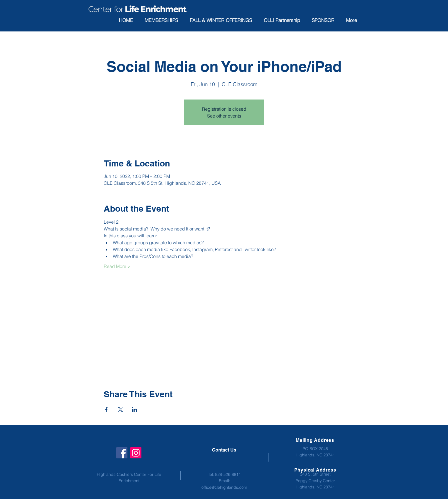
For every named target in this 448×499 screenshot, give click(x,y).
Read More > (117, 266)
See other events (224, 116)
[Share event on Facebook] (106, 409)
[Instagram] (136, 453)
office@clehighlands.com (224, 487)
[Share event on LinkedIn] (134, 409)
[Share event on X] (120, 409)
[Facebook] (122, 453)
